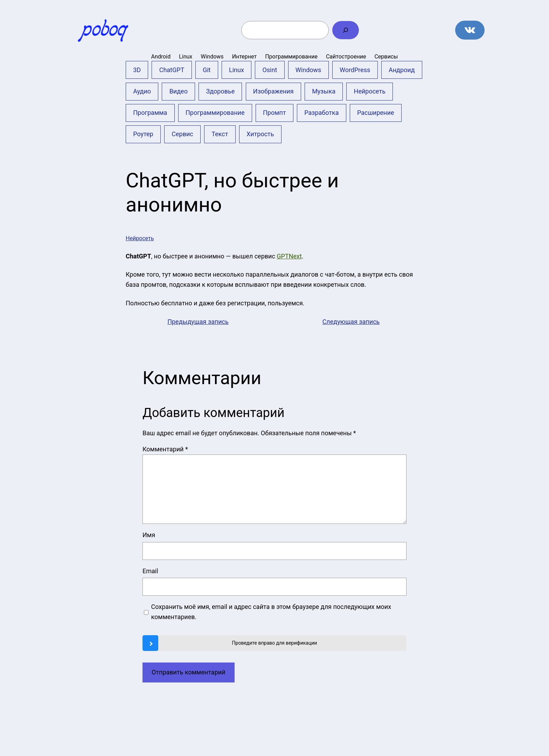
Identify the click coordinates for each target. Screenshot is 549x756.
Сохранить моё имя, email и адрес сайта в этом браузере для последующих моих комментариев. (271, 612)
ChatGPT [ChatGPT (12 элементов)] (172, 70)
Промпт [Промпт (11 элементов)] (274, 113)
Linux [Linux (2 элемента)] (237, 70)
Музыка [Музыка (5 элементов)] (324, 91)
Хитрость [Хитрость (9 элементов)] (260, 134)
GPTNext (289, 256)
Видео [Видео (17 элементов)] (179, 91)
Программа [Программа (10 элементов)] (150, 113)
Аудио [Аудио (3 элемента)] (142, 91)
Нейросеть (140, 238)
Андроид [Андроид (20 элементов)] (402, 70)
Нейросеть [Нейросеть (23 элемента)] (370, 91)
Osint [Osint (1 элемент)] (270, 70)
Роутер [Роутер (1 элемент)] (143, 134)
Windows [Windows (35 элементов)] (308, 70)
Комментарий (165, 449)
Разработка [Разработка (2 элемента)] (321, 113)
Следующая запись (351, 322)
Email (150, 571)
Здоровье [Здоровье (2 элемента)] (220, 91)
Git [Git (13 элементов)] (207, 70)
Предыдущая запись (198, 322)
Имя (149, 535)
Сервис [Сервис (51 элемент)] (182, 134)
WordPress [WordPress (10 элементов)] (355, 70)
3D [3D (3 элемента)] (137, 70)
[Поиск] (346, 30)
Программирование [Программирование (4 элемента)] (215, 113)
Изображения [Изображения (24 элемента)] (273, 91)
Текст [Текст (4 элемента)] (220, 134)
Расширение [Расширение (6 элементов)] (376, 113)
